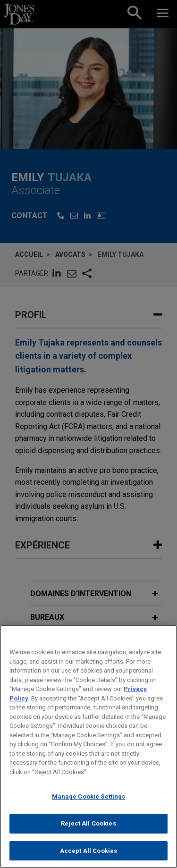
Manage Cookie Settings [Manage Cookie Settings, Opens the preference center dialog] (89, 803)
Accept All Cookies (88, 856)
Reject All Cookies (88, 830)
